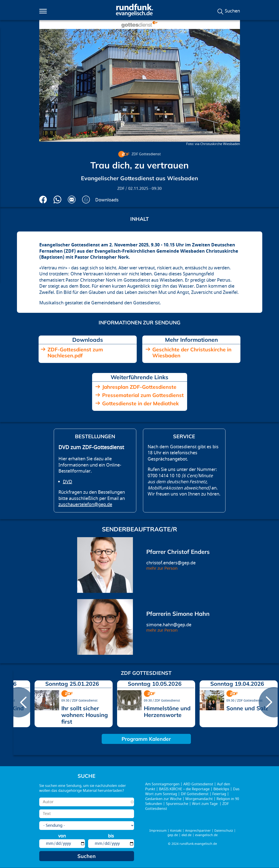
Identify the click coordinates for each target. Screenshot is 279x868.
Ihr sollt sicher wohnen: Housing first (85, 715)
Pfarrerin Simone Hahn (178, 614)
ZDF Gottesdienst (146, 154)
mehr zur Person (162, 568)
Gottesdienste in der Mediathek (141, 403)
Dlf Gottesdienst (195, 794)
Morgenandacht (199, 799)
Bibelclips (221, 789)
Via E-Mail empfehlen (72, 200)
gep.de (173, 835)
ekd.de (187, 835)
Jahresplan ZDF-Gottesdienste (139, 387)
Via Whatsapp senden (57, 200)
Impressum (158, 831)
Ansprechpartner (198, 831)
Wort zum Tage (205, 804)
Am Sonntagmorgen (162, 784)
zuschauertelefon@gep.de (85, 505)
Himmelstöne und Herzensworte (167, 711)
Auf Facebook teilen (43, 200)
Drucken (86, 200)
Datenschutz (224, 831)
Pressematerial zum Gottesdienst (143, 395)
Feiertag (219, 794)
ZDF (121, 189)
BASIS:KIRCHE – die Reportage (184, 789)
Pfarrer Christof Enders (178, 552)
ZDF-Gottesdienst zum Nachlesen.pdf (75, 352)
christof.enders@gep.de (171, 563)
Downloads (107, 200)
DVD (68, 482)
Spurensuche (177, 804)
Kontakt (176, 831)
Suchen (232, 11)
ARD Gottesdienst (198, 784)
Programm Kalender (146, 739)
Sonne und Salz (247, 708)
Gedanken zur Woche (163, 799)
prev (19, 702)
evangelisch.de (206, 835)
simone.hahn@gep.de (169, 625)
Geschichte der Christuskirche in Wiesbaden (192, 352)
